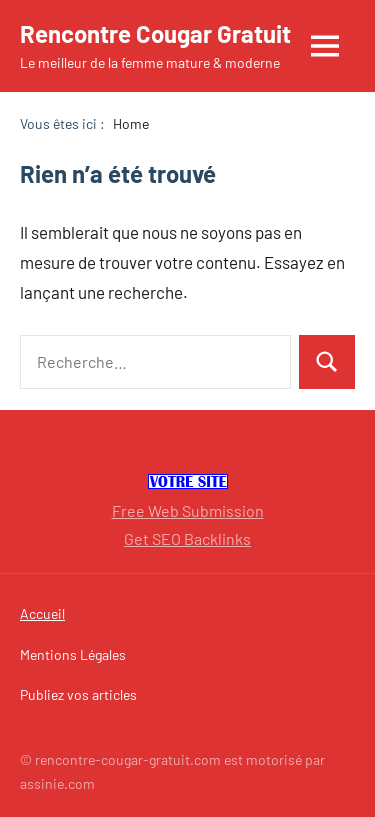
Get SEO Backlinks (187, 538)
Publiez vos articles (78, 694)
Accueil (42, 613)
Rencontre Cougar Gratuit (155, 33)
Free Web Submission (188, 510)
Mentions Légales (73, 654)
